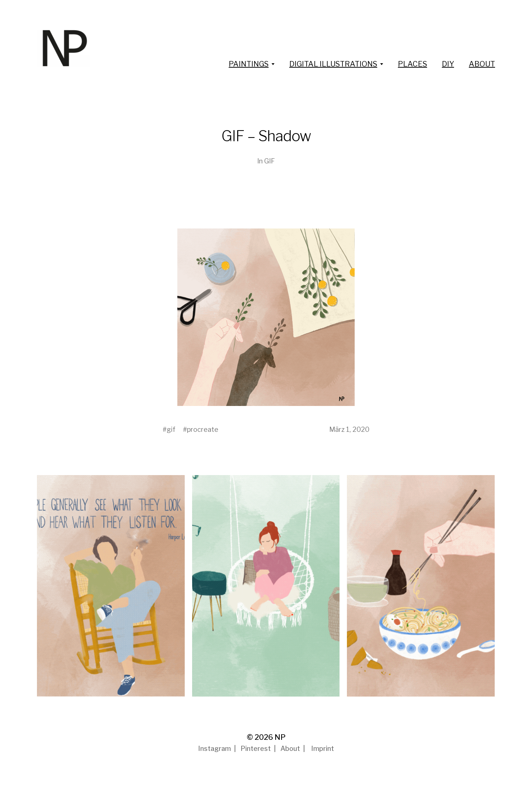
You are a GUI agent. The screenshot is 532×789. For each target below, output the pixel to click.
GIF (270, 161)
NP (280, 737)
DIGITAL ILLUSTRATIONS (333, 64)
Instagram (214, 749)
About (290, 749)
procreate (203, 429)
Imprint (323, 749)
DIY (448, 64)
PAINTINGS (249, 64)
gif (171, 429)
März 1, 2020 (349, 429)
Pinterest (256, 749)
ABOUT (482, 64)
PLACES (412, 64)
